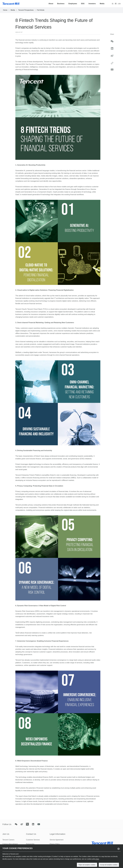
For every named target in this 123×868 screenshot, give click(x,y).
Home (5, 10)
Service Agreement (56, 840)
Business (61, 4)
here (97, 859)
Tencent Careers (8, 840)
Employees (73, 4)
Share (112, 34)
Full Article (41, 10)
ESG (83, 4)
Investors (92, 4)
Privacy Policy (55, 844)
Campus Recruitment (10, 844)
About (51, 4)
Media (102, 4)
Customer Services (33, 840)
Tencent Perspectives (26, 10)
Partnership (30, 844)
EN (119, 4)
